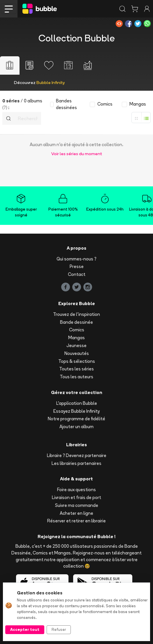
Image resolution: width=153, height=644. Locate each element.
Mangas (76, 338)
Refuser (59, 629)
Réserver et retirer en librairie (76, 521)
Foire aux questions (76, 490)
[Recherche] (28, 118)
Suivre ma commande (77, 505)
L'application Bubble (77, 403)
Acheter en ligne (76, 513)
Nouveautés (77, 353)
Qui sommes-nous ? (76, 259)
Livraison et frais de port (76, 497)
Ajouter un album (76, 427)
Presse (77, 266)
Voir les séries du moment (77, 154)
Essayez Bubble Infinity (76, 411)
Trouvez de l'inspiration (76, 314)
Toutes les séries (76, 369)
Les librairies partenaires (76, 463)
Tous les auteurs (76, 377)
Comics (77, 330)
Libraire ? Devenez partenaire (77, 455)
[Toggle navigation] (9, 9)
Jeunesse (76, 345)
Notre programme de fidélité (76, 419)
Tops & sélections (77, 361)
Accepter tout (25, 629)
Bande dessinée (76, 322)
